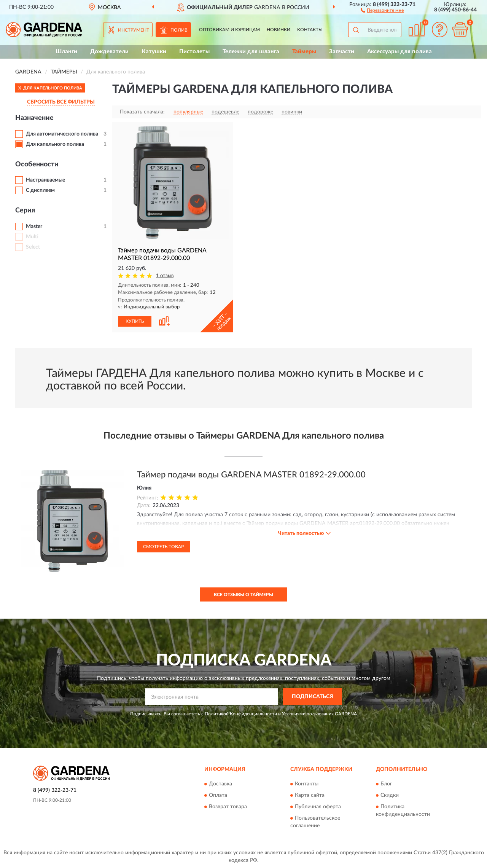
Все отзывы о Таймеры (243, 595)
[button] (382, 10)
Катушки (154, 52)
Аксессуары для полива (399, 52)
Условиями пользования (308, 714)
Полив (179, 30)
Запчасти (342, 52)
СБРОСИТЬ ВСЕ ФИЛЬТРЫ (61, 102)
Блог (386, 784)
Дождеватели (109, 52)
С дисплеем (40, 190)
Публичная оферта (318, 807)
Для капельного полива (55, 144)
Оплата (218, 796)
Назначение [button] (34, 118)
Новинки (279, 30)
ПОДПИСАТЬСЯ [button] (313, 697)
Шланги (66, 52)
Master (34, 227)
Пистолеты (194, 52)
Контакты (310, 30)
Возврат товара (228, 807)
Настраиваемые (45, 180)
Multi (32, 237)
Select (33, 247)
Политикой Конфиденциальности (241, 714)
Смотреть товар (163, 547)
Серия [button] (25, 211)
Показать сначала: (142, 112)
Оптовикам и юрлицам (229, 30)
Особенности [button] (37, 164)
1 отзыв (165, 276)
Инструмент (134, 30)
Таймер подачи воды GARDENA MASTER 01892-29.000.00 (251, 475)
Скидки (390, 796)
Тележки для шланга (251, 52)
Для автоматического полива (62, 134)
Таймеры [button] (304, 52)
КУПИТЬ (135, 321)
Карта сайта (310, 796)
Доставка (220, 784)
